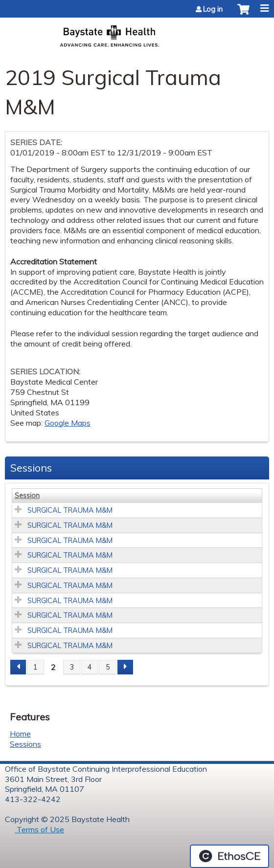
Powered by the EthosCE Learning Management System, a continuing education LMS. (229, 856)
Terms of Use (39, 829)
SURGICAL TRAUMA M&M (70, 510)
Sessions (25, 744)
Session (27, 496)
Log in (213, 9)
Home (20, 734)
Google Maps (68, 423)
